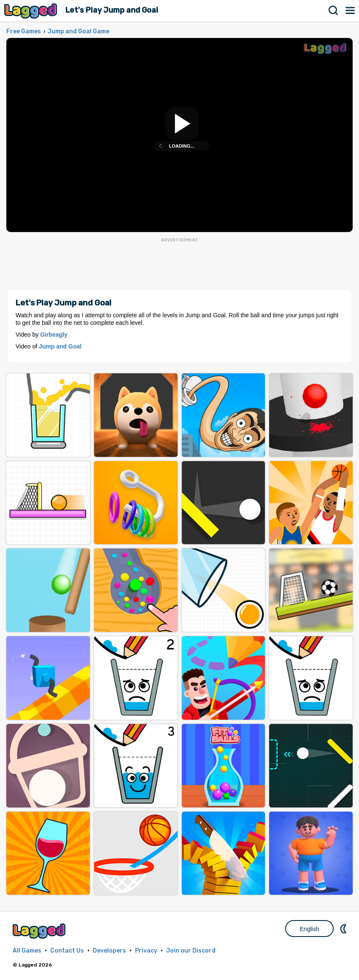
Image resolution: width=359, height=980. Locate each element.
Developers (109, 951)
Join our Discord (191, 951)
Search (334, 11)
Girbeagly (54, 335)
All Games (27, 951)
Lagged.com (40, 931)
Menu (351, 11)
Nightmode (344, 929)
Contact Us (67, 951)
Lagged (32, 11)
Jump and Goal (60, 346)
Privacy (146, 951)
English (310, 929)
